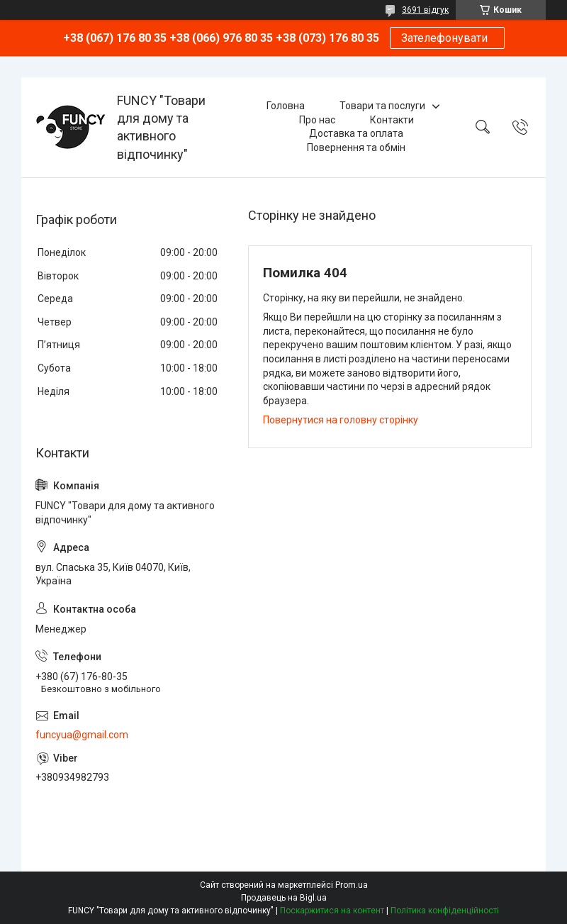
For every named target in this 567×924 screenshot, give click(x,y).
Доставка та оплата (356, 133)
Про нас (317, 120)
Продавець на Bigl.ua (284, 898)
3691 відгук (425, 10)
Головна (286, 106)
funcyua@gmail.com (82, 735)
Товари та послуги (382, 106)
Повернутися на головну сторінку (341, 420)
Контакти (392, 120)
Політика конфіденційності (445, 911)
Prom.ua (352, 885)
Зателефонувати (447, 38)
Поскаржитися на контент (332, 911)
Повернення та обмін (356, 147)
